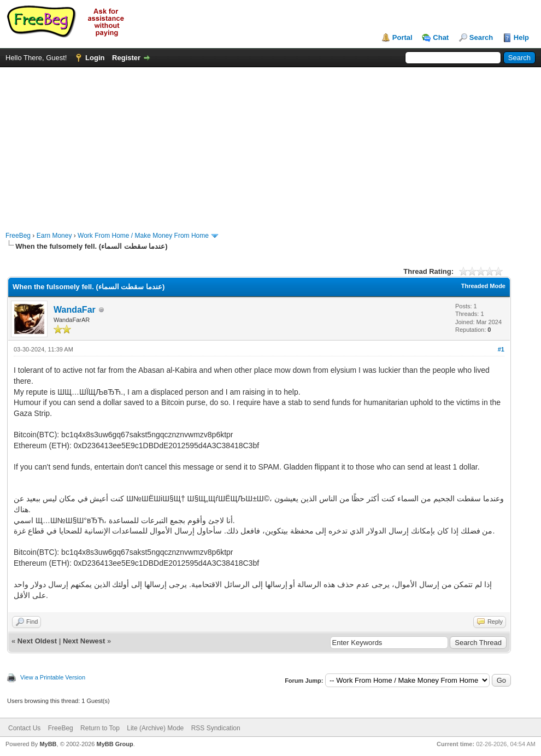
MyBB (48, 744)
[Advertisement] (271, 144)
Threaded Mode (483, 286)
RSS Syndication (216, 728)
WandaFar (75, 310)
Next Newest (84, 641)
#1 (501, 349)
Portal (402, 37)
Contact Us (24, 728)
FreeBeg (18, 236)
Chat (441, 37)
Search (481, 37)
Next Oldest (37, 641)
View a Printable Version (53, 677)
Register (126, 58)
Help (521, 37)
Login (95, 58)
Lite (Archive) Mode (155, 728)
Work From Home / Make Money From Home (143, 236)
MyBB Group (114, 744)
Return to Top (100, 728)
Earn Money (54, 236)
